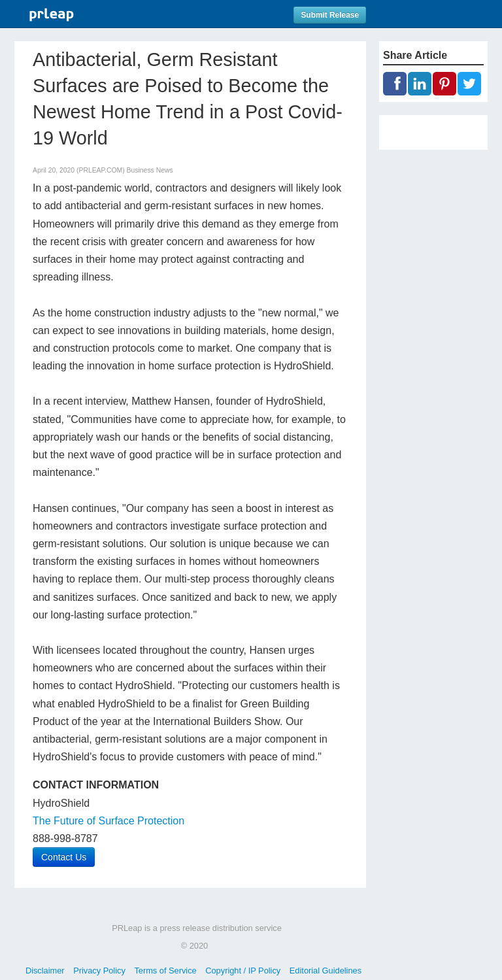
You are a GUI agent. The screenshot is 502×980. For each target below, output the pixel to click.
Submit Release (330, 15)
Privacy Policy (99, 971)
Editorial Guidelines (326, 971)
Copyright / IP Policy (243, 971)
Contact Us (64, 857)
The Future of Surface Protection (109, 821)
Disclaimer (45, 971)
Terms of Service (165, 971)
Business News (150, 170)
